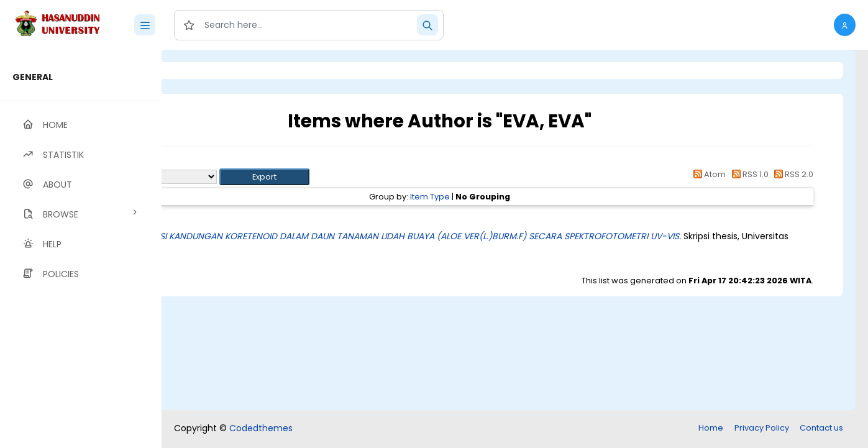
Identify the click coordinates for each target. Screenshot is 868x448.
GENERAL (33, 77)
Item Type (499, 197)
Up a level (229, 162)
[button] (845, 25)
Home (711, 428)
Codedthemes (261, 428)
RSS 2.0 (792, 174)
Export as (222, 177)
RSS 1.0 (748, 174)
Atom (708, 174)
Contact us (821, 428)
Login (214, 71)
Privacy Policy (762, 428)
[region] (81, 249)
